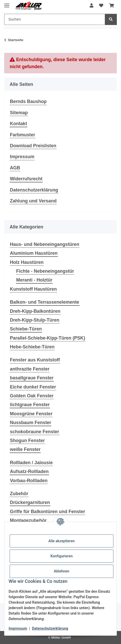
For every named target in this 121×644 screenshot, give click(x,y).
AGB (15, 168)
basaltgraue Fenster (32, 378)
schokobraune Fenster (35, 432)
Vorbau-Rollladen (29, 481)
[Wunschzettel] (101, 6)
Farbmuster (23, 135)
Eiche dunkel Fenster (33, 387)
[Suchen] (55, 19)
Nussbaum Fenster (31, 423)
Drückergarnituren (30, 502)
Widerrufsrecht (26, 179)
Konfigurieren (61, 556)
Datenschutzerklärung (50, 628)
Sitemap (19, 113)
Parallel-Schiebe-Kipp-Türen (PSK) (47, 338)
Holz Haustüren (27, 262)
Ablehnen (61, 571)
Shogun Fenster (27, 441)
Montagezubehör (28, 520)
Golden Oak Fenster (32, 396)
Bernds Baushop (28, 101)
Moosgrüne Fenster (31, 414)
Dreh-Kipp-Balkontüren (35, 311)
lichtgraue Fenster (30, 405)
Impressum (18, 628)
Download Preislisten (33, 146)
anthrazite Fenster (30, 369)
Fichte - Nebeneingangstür (45, 271)
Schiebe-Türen (26, 329)
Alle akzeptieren (61, 541)
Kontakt (19, 124)
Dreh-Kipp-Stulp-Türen (35, 320)
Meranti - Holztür (34, 280)
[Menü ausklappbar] (7, 3)
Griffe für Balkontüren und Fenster (47, 512)
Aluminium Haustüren (34, 253)
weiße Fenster (25, 449)
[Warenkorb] (112, 6)
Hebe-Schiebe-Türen (32, 347)
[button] (92, 6)
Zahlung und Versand (33, 201)
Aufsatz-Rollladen (29, 471)
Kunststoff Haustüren (33, 289)
